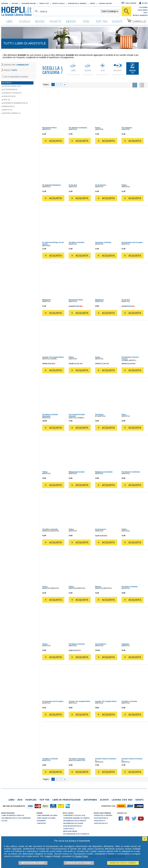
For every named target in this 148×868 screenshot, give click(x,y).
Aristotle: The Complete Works (53, 357)
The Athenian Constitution (78, 128)
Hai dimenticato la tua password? (16, 818)
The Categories (127, 128)
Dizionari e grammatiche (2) (15, 103)
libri (9, 21)
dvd (86, 21)
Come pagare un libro (46, 818)
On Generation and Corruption (132, 242)
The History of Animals (103, 242)
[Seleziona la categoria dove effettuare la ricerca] (110, 11)
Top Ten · (45, 800)
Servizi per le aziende (77, 3)
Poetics (98, 128)
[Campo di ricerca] (70, 11)
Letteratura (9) (10, 89)
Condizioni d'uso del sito (74, 815)
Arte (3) (7, 100)
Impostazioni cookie (33, 863)
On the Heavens (101, 185)
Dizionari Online (29, 3)
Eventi (92, 3)
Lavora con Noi (105, 3)
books (40, 21)
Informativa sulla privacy (75, 821)
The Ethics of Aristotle (76, 242)
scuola (25, 21)
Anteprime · (91, 800)
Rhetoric (98, 587)
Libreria (5, 3)
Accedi (145, 3)
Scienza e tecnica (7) (12, 93)
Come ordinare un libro (47, 815)
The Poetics (99, 415)
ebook (71, 21)
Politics (124, 185)
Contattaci (42, 823)
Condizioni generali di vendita (76, 818)
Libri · (12, 800)
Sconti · (105, 800)
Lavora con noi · (123, 800)
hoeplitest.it (100, 821)
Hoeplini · (32, 800)
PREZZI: (10, 70)
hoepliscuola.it (101, 823)
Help (146, 13)
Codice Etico (69, 829)
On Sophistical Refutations (52, 185)
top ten (102, 21)
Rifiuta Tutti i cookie (79, 863)
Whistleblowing (70, 831)
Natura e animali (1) (12, 113)
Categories (125, 644)
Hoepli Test (44, 3)
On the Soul (73, 185)
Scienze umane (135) (12, 86)
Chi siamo (143, 7)
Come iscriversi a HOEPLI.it (13, 815)
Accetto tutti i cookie (123, 863)
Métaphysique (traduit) (77, 472)
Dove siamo (143, 10)
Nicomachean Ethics (49, 128)
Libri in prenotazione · (67, 800)
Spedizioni (41, 821)
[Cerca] (126, 11)
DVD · (21, 800)
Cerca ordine (131, 3)
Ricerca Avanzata (140, 15)
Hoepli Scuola (59, 3)
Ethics (124, 415)
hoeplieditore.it (101, 818)
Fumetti (56, 21)
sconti (117, 21)
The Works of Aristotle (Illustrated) (50, 415)
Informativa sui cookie (73, 823)
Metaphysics (47, 300)
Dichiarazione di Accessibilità (76, 834)
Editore (15, 3)
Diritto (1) (8, 110)
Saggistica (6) (9, 96)
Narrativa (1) (9, 106)
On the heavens (101, 529)
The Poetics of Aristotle (77, 759)
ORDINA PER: (16, 65)
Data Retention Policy (73, 826)
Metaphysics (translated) (104, 472)
